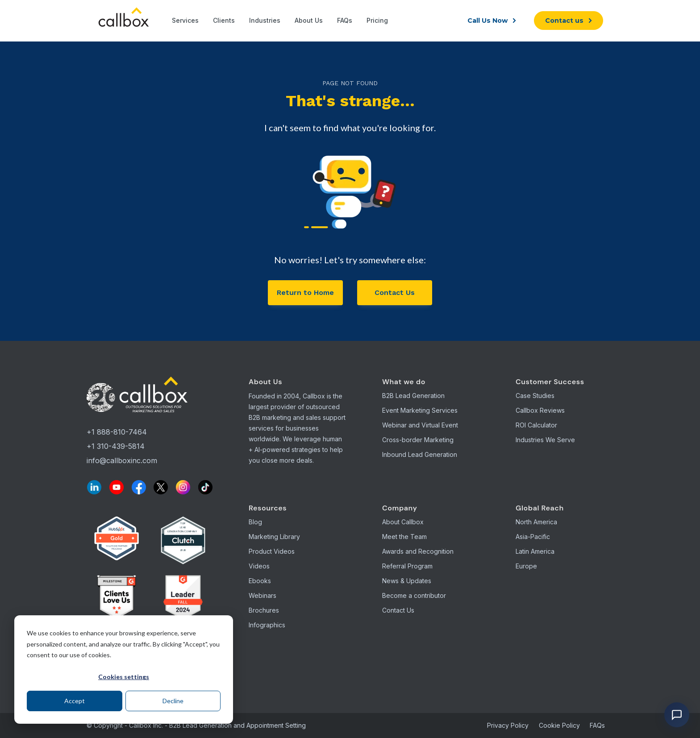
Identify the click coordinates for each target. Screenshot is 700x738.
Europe (526, 566)
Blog (255, 522)
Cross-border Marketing (418, 440)
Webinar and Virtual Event (420, 425)
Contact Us (395, 292)
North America (536, 522)
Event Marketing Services (420, 410)
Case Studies (535, 396)
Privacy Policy (508, 725)
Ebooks (260, 581)
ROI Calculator (536, 425)
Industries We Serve (545, 440)
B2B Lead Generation (413, 396)
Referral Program (407, 566)
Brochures (264, 610)
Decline (173, 701)
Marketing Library (274, 537)
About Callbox (403, 522)
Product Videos (272, 551)
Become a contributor (414, 595)
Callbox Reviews (540, 410)
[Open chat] (677, 715)
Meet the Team (404, 537)
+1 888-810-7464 (117, 432)
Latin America (535, 551)
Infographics (267, 625)
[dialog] (124, 670)
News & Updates (407, 581)
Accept (75, 701)
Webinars (262, 595)
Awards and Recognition (418, 551)
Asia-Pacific (533, 537)
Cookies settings (124, 677)
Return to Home (305, 292)
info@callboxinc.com (122, 460)
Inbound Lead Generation (420, 454)
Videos (259, 566)
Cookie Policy (559, 725)
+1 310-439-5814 (116, 446)
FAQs (597, 725)
